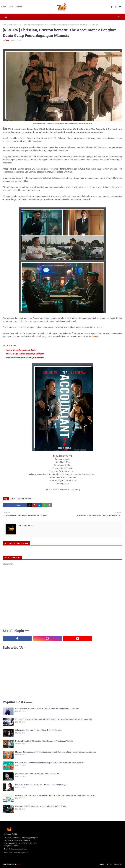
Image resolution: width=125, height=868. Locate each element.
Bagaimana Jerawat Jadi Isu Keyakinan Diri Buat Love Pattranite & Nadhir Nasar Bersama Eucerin (56, 795)
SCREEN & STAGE (15, 25)
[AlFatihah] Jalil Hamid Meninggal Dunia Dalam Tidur (38, 774)
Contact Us (118, 864)
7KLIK (18, 864)
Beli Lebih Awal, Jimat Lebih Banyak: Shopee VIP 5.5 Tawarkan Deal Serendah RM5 (50, 763)
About (109, 864)
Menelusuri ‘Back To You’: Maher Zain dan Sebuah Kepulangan (41, 784)
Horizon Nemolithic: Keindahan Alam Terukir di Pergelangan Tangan (44, 741)
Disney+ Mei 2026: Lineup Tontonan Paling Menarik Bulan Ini (41, 806)
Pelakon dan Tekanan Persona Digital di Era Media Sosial (39, 730)
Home (5, 25)
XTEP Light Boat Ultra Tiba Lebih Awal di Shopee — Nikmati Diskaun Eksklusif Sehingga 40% (53, 719)
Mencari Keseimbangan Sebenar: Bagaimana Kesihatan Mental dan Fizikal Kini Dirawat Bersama (56, 752)
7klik (7, 41)
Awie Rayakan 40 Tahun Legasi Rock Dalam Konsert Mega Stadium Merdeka (47, 708)
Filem (13, 499)
